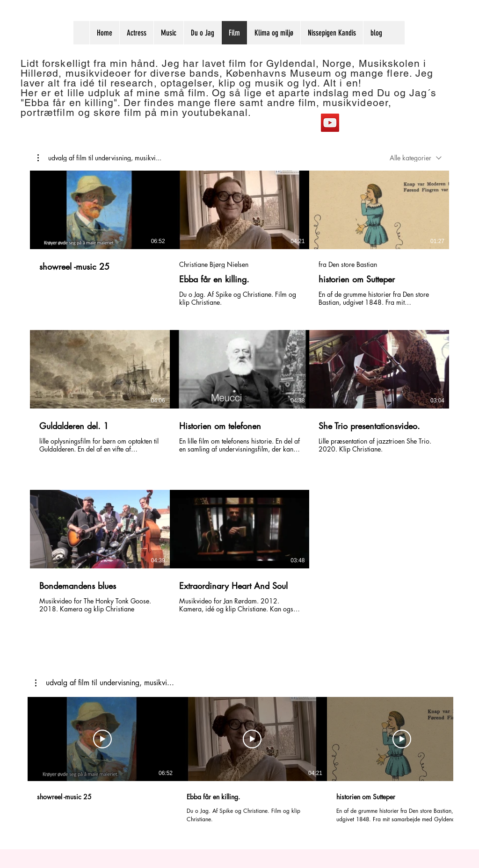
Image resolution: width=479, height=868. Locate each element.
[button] (99, 158)
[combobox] (416, 158)
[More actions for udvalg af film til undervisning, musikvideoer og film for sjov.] (99, 158)
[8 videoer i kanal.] (239, 398)
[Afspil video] (102, 739)
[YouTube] (330, 123)
